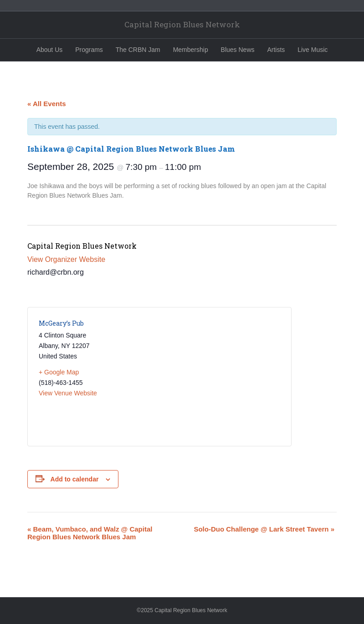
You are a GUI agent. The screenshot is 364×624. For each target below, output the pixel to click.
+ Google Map (59, 372)
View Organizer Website (66, 259)
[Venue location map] (220, 377)
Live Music (313, 50)
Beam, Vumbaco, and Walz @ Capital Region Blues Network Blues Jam (90, 533)
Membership (191, 50)
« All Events (46, 104)
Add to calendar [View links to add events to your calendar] (75, 479)
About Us (50, 50)
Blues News (238, 50)
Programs (89, 50)
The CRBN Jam (138, 50)
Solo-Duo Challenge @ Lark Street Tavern (264, 529)
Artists (276, 50)
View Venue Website (68, 393)
